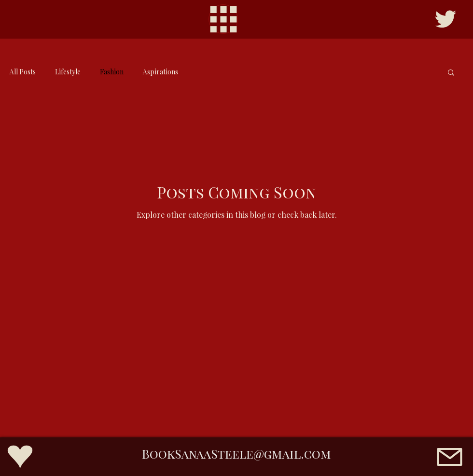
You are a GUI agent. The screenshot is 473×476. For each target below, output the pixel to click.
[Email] (449, 457)
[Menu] (223, 19)
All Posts (23, 72)
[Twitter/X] (445, 19)
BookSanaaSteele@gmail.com (236, 454)
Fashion (112, 72)
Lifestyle (68, 72)
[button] (451, 73)
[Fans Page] (20, 457)
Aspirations (160, 72)
